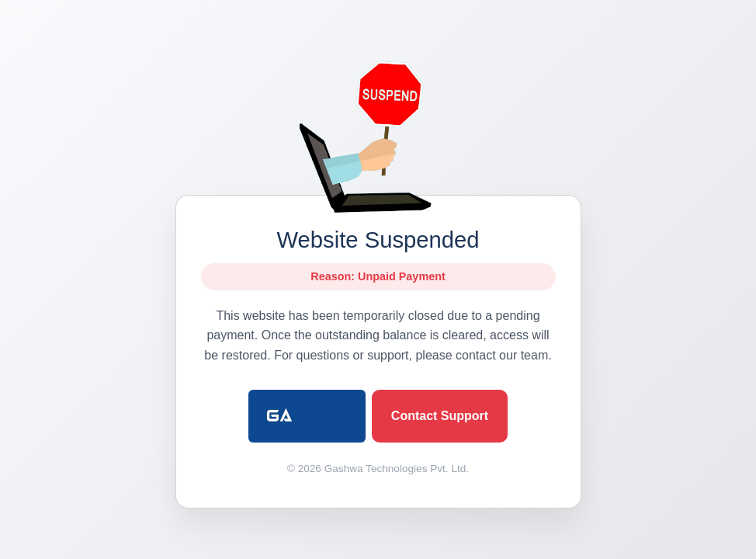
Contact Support (440, 416)
